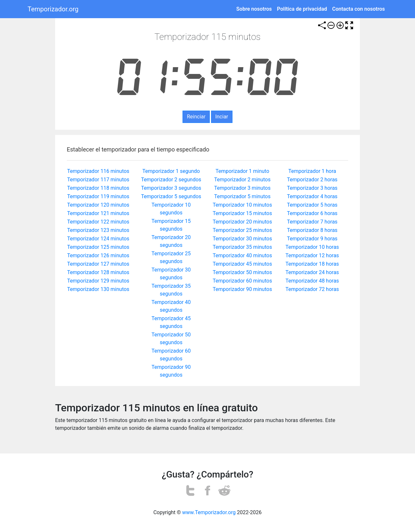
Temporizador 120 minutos (98, 205)
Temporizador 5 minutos (243, 196)
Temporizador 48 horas (312, 281)
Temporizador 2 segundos (171, 180)
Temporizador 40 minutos (242, 255)
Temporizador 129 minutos (98, 281)
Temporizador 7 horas (312, 222)
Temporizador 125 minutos (98, 247)
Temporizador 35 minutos (242, 247)
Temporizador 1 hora (312, 171)
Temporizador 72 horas (312, 289)
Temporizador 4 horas (312, 196)
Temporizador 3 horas (312, 188)
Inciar (222, 117)
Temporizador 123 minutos (98, 230)
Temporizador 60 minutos (242, 281)
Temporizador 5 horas (312, 205)
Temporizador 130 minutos (98, 289)
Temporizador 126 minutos (98, 255)
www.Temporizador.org (209, 512)
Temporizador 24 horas (312, 272)
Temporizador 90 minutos (242, 289)
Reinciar (196, 117)
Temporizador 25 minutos (242, 230)
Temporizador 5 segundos (171, 196)
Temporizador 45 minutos (242, 264)
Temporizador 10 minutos (242, 205)
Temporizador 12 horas (312, 255)
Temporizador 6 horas (312, 213)
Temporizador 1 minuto (243, 171)
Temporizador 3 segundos (171, 188)
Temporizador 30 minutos (242, 239)
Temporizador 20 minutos (242, 222)
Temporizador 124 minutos (98, 239)
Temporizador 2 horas (312, 180)
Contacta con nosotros (359, 9)
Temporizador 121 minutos (98, 213)
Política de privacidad (302, 9)
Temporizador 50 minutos (242, 272)
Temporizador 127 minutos (98, 264)
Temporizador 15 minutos (242, 213)
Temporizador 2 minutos (243, 180)
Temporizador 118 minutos (98, 188)
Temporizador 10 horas (312, 247)
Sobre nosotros (254, 9)
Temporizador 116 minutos (98, 171)
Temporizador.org (53, 9)
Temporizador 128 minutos (98, 272)
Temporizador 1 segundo (171, 171)
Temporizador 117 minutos (98, 180)
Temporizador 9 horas (312, 239)
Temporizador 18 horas (312, 264)
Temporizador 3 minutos (243, 188)
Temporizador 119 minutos (98, 196)
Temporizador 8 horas (312, 230)
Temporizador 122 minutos (98, 222)
